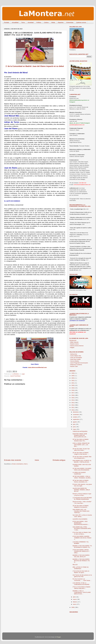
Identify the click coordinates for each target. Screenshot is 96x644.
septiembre (76, 419)
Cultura (46, 22)
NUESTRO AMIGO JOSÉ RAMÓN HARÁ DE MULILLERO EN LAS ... (80, 435)
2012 (73, 405)
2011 (73, 407)
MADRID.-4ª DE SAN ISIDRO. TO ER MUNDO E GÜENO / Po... (82, 547)
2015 (73, 398)
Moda (53, 22)
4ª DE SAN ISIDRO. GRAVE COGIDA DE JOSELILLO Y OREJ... (81, 551)
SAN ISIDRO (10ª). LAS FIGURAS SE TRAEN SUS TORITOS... (81, 511)
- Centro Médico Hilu (75, 356)
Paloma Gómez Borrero (76, 346)
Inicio (37, 460)
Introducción (73, 340)
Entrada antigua (59, 460)
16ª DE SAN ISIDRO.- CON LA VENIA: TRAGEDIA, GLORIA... (82, 477)
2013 (73, 403)
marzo (75, 599)
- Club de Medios (74, 361)
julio (74, 424)
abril (74, 597)
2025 (73, 376)
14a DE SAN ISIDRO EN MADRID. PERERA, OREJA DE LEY (81, 490)
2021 (73, 383)
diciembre (76, 412)
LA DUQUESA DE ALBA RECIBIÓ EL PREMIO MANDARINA (82, 498)
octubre (75, 417)
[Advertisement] (35, 443)
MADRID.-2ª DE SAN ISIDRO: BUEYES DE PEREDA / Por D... (81, 561)
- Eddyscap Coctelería (76, 365)
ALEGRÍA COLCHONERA (80, 519)
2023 (73, 378)
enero (75, 604)
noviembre (76, 415)
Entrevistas (70, 22)
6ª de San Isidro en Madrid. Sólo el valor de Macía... (82, 533)
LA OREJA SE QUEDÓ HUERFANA (79, 473)
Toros (23, 22)
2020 (73, 385)
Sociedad (31, 22)
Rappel (72, 347)
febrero (75, 602)
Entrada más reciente (13, 460)
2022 (73, 381)
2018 (73, 390)
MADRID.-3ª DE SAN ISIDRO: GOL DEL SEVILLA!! (81, 556)
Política (39, 22)
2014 (73, 400)
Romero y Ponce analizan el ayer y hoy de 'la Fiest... (82, 494)
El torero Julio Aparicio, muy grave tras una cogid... (82, 485)
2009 (73, 607)
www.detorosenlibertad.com (37, 367)
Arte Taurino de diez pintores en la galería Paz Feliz (82, 576)
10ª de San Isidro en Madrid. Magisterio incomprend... (81, 506)
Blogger (59, 637)
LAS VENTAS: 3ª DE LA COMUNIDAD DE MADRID (81, 584)
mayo (75, 429)
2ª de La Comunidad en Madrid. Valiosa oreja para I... (82, 588)
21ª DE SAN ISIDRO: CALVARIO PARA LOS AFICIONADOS (82, 469)
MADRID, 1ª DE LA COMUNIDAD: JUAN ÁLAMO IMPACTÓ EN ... (82, 592)
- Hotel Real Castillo (75, 359)
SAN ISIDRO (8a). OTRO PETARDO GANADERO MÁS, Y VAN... (82, 528)
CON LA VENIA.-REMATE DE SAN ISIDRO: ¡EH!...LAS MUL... (81, 445)
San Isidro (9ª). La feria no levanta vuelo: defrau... (82, 516)
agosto (75, 422)
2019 (73, 388)
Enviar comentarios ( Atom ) (20, 464)
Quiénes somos (81, 22)
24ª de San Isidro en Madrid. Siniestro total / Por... (81, 440)
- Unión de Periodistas (76, 358)
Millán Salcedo (74, 342)
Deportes (61, 22)
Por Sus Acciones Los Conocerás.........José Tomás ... (82, 580)
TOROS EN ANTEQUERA (80, 431)
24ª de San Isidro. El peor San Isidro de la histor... (81, 449)
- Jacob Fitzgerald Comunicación (79, 363)
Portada (7, 22)
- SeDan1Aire (73, 354)
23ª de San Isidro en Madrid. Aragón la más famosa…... (81, 453)
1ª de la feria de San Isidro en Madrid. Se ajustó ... (81, 572)
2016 (73, 395)
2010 (73, 410)
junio (74, 427)
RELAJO (75, 565)
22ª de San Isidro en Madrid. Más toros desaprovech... (82, 457)
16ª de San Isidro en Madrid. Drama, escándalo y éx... (81, 481)
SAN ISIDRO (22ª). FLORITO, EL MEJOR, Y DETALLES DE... (82, 461)
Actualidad (15, 22)
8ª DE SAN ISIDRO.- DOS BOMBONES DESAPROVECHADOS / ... (81, 523)
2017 (73, 393)
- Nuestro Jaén (74, 366)
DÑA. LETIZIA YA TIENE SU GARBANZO (81, 568)
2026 (73, 373)
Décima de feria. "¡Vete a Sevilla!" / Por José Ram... (82, 502)
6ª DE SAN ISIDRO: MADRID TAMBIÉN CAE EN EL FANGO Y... (82, 538)
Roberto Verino (74, 344)
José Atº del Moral (15, 376)
